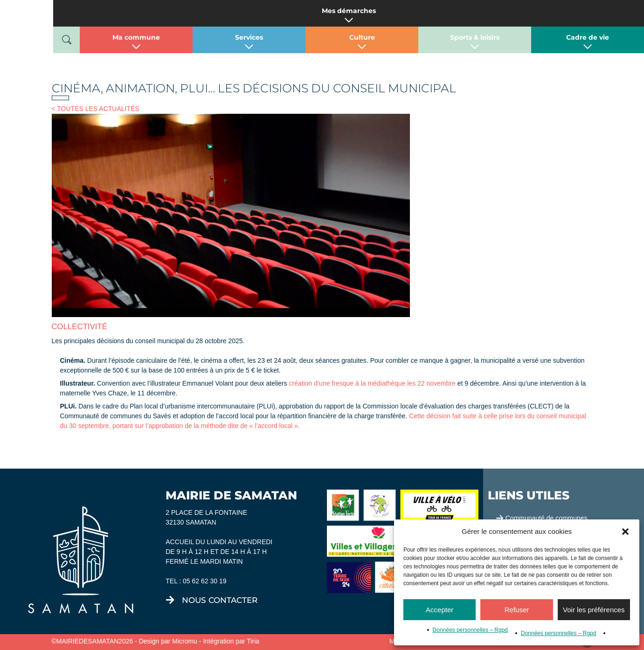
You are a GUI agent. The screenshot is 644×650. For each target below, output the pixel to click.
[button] (625, 532)
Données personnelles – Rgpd (470, 630)
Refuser (517, 610)
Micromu (185, 641)
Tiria (253, 641)
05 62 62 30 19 (204, 581)
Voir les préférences (594, 610)
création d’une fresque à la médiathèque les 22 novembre (372, 383)
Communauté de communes (547, 518)
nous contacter (220, 600)
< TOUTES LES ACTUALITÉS (96, 109)
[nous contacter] (170, 600)
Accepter (440, 610)
